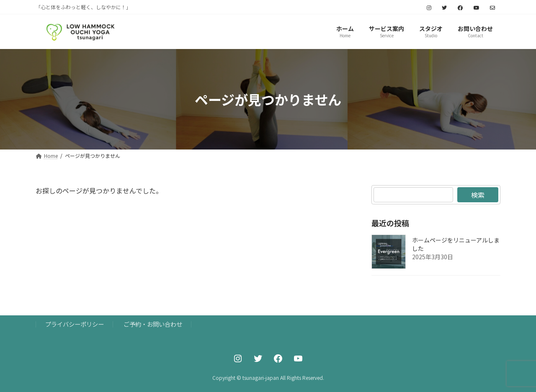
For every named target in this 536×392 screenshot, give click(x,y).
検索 (478, 195)
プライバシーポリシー (75, 324)
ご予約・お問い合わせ (153, 324)
